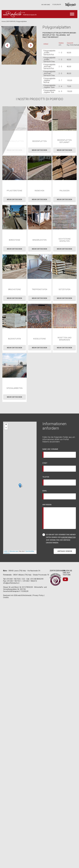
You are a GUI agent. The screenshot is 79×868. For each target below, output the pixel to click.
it (53, 4)
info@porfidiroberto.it (11, 583)
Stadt (45, 463)
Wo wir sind (46, 5)
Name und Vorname (50, 449)
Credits (6, 597)
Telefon (46, 477)
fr (60, 4)
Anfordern (47, 505)
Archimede (27, 595)
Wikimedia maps (14, 551)
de (55, 4)
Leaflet (5, 551)
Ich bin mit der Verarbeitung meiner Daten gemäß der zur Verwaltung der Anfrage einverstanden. (61, 539)
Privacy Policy (38, 595)
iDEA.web (17, 595)
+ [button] (6, 425)
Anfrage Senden (65, 551)
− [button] (6, 428)
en (58, 4)
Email (45, 491)
